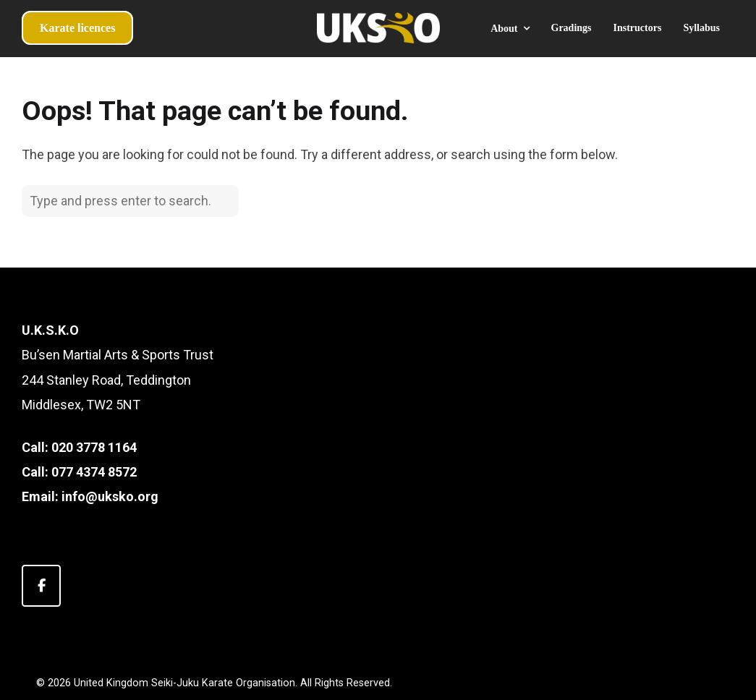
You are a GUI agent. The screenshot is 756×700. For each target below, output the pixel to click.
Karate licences (77, 28)
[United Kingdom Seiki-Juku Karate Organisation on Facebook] (41, 586)
